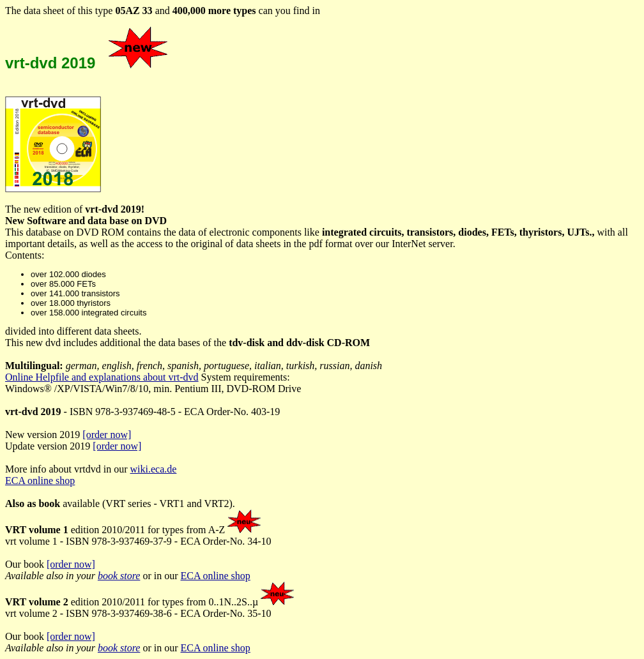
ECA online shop (40, 481)
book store (119, 576)
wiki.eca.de (154, 469)
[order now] (107, 435)
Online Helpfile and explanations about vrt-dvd (102, 377)
